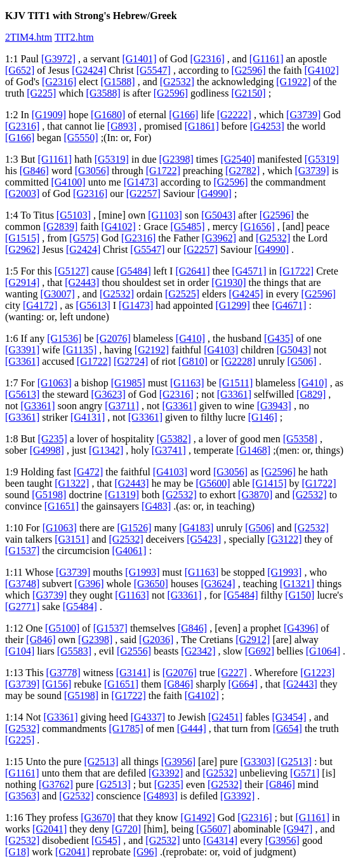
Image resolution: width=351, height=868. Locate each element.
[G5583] (74, 651)
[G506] (301, 361)
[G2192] (152, 350)
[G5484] (134, 271)
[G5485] (187, 227)
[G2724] (131, 361)
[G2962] (22, 249)
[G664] (243, 684)
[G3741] (169, 450)
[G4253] (267, 126)
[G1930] (228, 282)
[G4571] (249, 271)
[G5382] (174, 439)
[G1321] (297, 584)
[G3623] (109, 394)
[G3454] (289, 717)
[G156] (56, 684)
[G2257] (143, 193)
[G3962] (219, 238)
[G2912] (253, 640)
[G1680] (108, 115)
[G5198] (49, 495)
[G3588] (103, 93)
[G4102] (322, 70)
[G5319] (112, 159)
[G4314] (220, 840)
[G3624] (218, 584)
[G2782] (242, 171)
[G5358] (300, 439)
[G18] (17, 852)
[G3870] (255, 495)
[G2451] (225, 717)
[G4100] (68, 182)
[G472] (88, 472)
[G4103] (221, 350)
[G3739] (303, 115)
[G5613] (93, 305)
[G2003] (22, 193)
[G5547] (154, 70)
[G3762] (56, 784)
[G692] (260, 651)
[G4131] (88, 417)
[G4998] (47, 450)
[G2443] (82, 282)
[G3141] (133, 673)
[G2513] (101, 762)
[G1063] (55, 383)
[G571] (305, 773)
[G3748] (22, 584)
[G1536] (64, 338)
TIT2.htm (74, 37)
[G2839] (60, 227)
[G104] (20, 651)
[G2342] (198, 651)
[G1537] (22, 551)
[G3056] (92, 171)
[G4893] (161, 796)
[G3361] (22, 361)
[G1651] (62, 506)
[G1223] (317, 673)
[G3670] (98, 817)
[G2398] (176, 159)
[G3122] (284, 539)
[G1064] (323, 651)
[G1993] (142, 572)
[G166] (183, 115)
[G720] (126, 829)
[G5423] (204, 539)
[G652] (20, 70)
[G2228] (238, 361)
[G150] (300, 595)
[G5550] (81, 138)
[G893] (122, 126)
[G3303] (258, 762)
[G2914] (22, 282)
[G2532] (177, 82)
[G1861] (202, 126)
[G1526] (134, 528)
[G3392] (166, 773)
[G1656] (258, 227)
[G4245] (246, 294)
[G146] (263, 417)
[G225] (41, 93)
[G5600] (213, 483)
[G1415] (269, 483)
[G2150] (248, 93)
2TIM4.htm (29, 37)
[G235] (53, 439)
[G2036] (156, 640)
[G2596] (248, 70)
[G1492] (198, 817)
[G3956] (178, 762)
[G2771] (22, 607)
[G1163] (187, 383)
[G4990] (215, 193)
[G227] (232, 673)
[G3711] (122, 406)
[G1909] (49, 115)
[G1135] (80, 350)
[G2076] (114, 338)
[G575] (84, 238)
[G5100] (62, 628)
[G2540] (237, 159)
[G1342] (106, 450)
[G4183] (196, 528)
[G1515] (22, 238)
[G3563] (22, 796)
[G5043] (218, 215)
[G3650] (151, 584)
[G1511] (236, 383)
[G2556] (134, 651)
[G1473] (141, 182)
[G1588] (117, 82)
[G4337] (148, 717)
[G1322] (72, 483)
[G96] (145, 852)
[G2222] (234, 115)
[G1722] (163, 171)
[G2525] (182, 294)
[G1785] (126, 729)
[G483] (156, 506)
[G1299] (233, 305)
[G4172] (40, 305)
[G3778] (63, 673)
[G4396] (301, 628)
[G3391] (22, 350)
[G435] (279, 338)
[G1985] (128, 383)
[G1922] (293, 82)
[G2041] (50, 829)
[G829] (311, 394)
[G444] (192, 729)
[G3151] (72, 539)
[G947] (298, 829)
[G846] (34, 171)
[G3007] (58, 294)
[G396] (89, 584)
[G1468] (253, 450)
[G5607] (213, 829)
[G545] (106, 840)
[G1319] (122, 495)
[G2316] (208, 59)
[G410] (190, 338)
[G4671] (289, 305)
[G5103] (74, 215)
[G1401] (139, 59)
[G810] (193, 361)
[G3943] (274, 406)
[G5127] (72, 271)
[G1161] (267, 59)
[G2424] (89, 70)
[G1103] (165, 215)
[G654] (288, 729)
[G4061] (129, 551)
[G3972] (58, 59)
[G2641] (192, 271)
